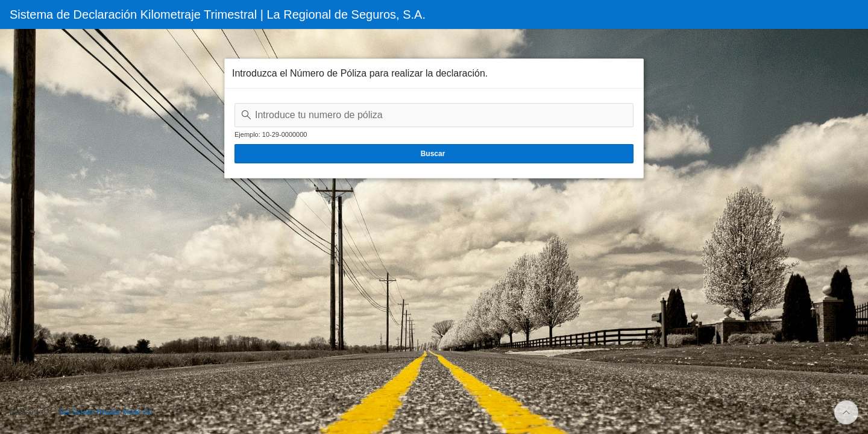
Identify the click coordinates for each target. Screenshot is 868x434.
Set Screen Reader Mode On (106, 412)
